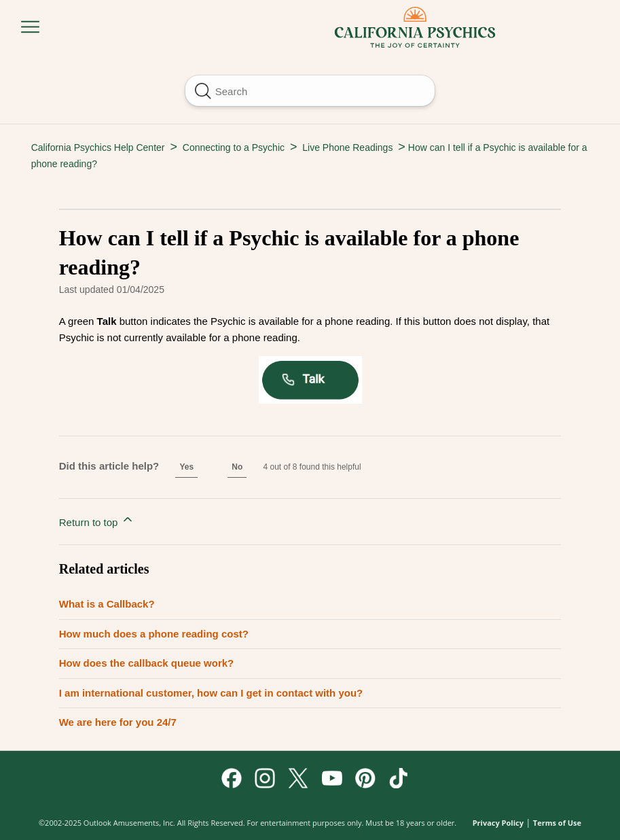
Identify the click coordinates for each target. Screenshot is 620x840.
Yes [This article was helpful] (186, 467)
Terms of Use (557, 823)
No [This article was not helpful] (237, 467)
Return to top (97, 520)
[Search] (310, 91)
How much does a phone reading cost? (154, 634)
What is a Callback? (107, 604)
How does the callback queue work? (147, 663)
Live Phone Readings (347, 147)
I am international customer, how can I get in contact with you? (211, 693)
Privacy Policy (498, 823)
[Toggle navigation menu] (30, 28)
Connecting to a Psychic (234, 147)
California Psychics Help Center (98, 147)
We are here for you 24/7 (118, 722)
